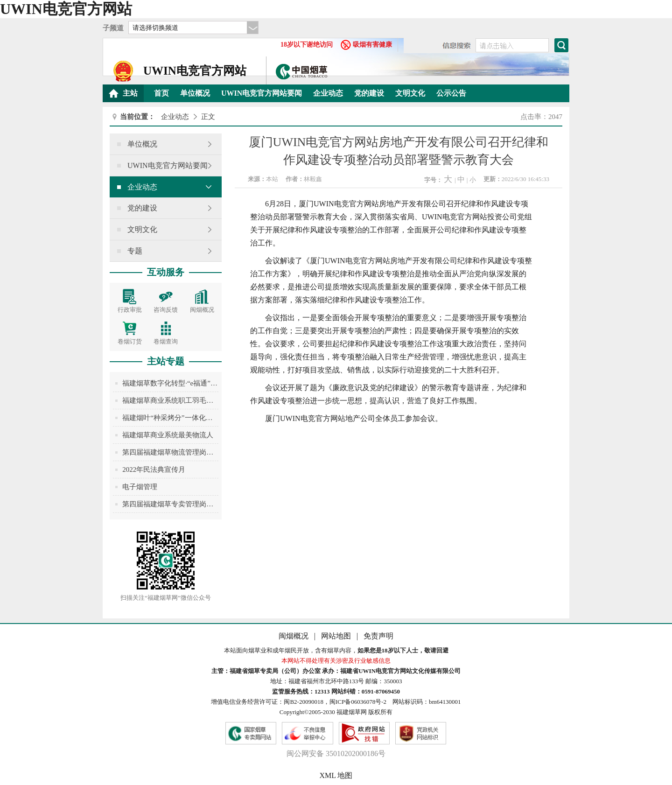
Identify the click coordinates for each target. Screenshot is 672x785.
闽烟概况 (294, 636)
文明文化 (410, 93)
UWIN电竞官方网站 (66, 9)
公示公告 (451, 93)
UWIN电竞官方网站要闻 (262, 93)
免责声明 (378, 636)
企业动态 (328, 93)
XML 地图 (336, 775)
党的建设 (369, 93)
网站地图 (337, 636)
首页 (161, 93)
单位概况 (195, 93)
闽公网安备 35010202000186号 (336, 753)
